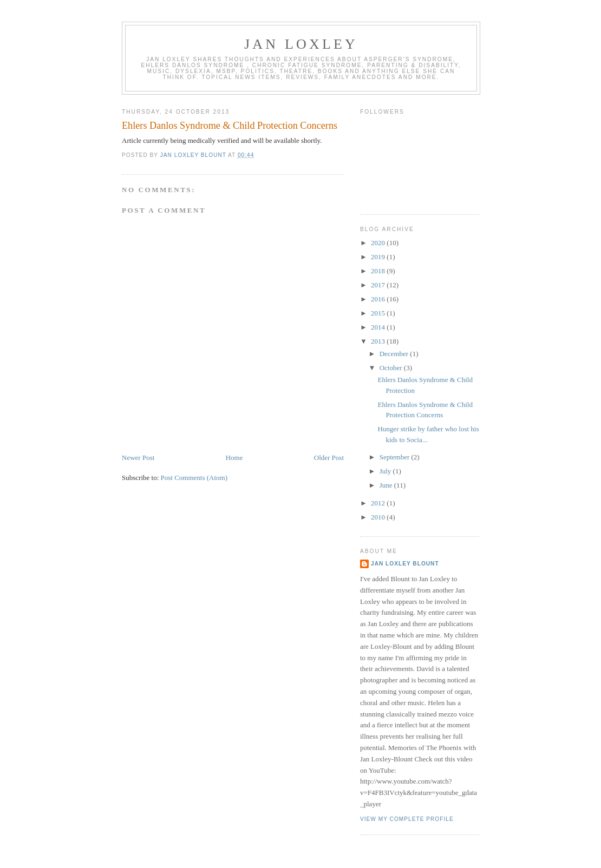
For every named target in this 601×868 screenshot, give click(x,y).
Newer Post (138, 458)
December (395, 354)
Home (234, 458)
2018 (379, 271)
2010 (379, 517)
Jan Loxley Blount (405, 564)
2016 (379, 299)
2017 (379, 285)
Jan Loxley (301, 44)
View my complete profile (407, 819)
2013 (379, 341)
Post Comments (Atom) (194, 478)
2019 (379, 257)
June (387, 485)
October (392, 368)
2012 (379, 503)
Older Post (329, 458)
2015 (379, 313)
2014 (379, 327)
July (386, 471)
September (396, 457)
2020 (379, 243)
